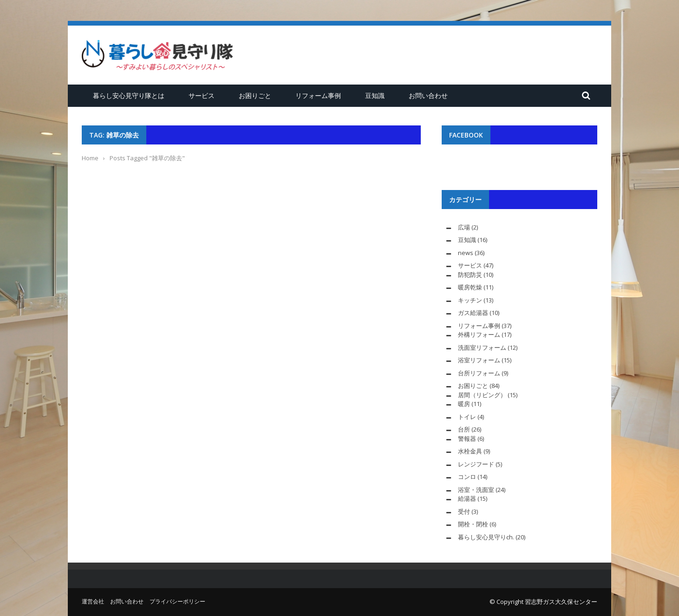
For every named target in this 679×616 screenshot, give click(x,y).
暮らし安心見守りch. (486, 537)
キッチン (470, 300)
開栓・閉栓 (473, 524)
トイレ (467, 417)
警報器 (467, 439)
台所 (464, 429)
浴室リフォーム (479, 360)
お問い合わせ (428, 95)
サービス (202, 95)
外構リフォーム (479, 334)
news (466, 253)
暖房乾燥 (470, 287)
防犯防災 (470, 275)
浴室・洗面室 (476, 490)
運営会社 (93, 601)
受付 (464, 511)
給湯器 (467, 498)
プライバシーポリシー (177, 601)
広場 (464, 227)
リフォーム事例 (318, 95)
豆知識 (375, 95)
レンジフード (476, 464)
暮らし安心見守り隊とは (129, 95)
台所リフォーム (479, 373)
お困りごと (255, 95)
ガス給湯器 (473, 313)
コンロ (467, 477)
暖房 (464, 404)
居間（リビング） (482, 395)
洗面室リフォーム (482, 347)
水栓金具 (470, 451)
